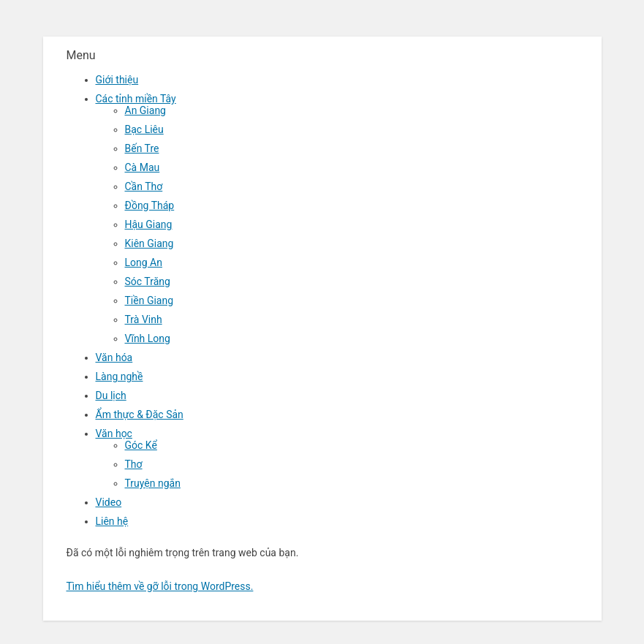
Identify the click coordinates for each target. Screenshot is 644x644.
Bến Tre (142, 148)
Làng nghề (120, 376)
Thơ (134, 464)
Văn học (114, 433)
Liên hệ (112, 521)
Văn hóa (114, 357)
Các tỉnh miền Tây (136, 99)
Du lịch (111, 395)
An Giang (146, 110)
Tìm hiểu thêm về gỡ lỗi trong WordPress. (160, 586)
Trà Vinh (144, 319)
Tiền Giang (149, 300)
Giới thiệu (117, 80)
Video (109, 502)
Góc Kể (141, 445)
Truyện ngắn (153, 483)
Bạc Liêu (144, 129)
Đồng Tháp (150, 205)
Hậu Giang (149, 224)
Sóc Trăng (148, 281)
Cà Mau (143, 167)
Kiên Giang (149, 243)
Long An (144, 262)
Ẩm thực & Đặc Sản (140, 414)
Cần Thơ (144, 186)
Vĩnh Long (148, 338)
